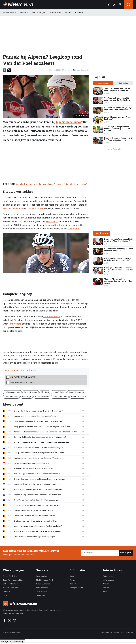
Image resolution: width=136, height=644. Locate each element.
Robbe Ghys (52, 221)
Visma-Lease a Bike (60, 397)
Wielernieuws (9, 13)
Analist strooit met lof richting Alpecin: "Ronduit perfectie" (52, 184)
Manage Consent (76, 588)
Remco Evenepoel (43, 584)
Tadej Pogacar (42, 591)
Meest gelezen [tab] (103, 83)
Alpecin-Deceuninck (68, 122)
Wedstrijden (55, 13)
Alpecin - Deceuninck (11, 588)
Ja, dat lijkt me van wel (24, 377)
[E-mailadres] (100, 553)
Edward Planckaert (11, 397)
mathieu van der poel (12, 392)
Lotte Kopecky (42, 588)
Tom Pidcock (15, 324)
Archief (106, 584)
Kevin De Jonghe (81, 70)
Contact (73, 584)
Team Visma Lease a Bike (13, 580)
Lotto (5, 595)
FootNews (115, 632)
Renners (24, 13)
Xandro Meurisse (52, 317)
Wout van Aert (42, 576)
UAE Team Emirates (11, 584)
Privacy (73, 580)
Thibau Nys (41, 595)
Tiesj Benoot (74, 229)
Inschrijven (126, 553)
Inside (68, 13)
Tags (105, 591)
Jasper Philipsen (35, 208)
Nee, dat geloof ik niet (23, 383)
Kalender (79, 13)
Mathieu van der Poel (13, 208)
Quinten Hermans (31, 392)
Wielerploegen (39, 13)
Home (72, 576)
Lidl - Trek (7, 591)
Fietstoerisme (108, 576)
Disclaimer (105, 632)
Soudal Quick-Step (42, 397)
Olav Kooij (59, 225)
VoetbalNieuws (127, 632)
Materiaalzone (109, 580)
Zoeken (106, 588)
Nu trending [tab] (123, 83)
